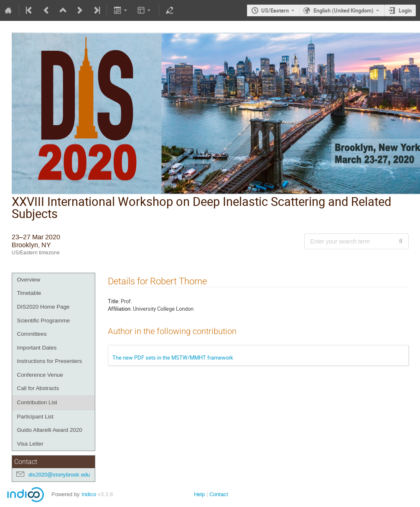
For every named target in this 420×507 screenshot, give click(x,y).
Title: (114, 301)
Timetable (29, 293)
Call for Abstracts (38, 388)
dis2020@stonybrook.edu (59, 475)
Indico (89, 494)
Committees (32, 334)
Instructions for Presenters (50, 361)
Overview (29, 280)
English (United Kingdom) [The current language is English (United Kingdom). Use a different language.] (344, 10)
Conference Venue (40, 375)
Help (199, 494)
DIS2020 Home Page (43, 307)
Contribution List (37, 402)
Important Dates (37, 348)
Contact (219, 494)
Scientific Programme (44, 321)
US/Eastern (275, 10)
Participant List (35, 417)
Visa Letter (30, 444)
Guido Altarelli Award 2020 (50, 430)
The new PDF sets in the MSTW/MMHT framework (173, 357)
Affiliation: (120, 309)
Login (405, 10)
